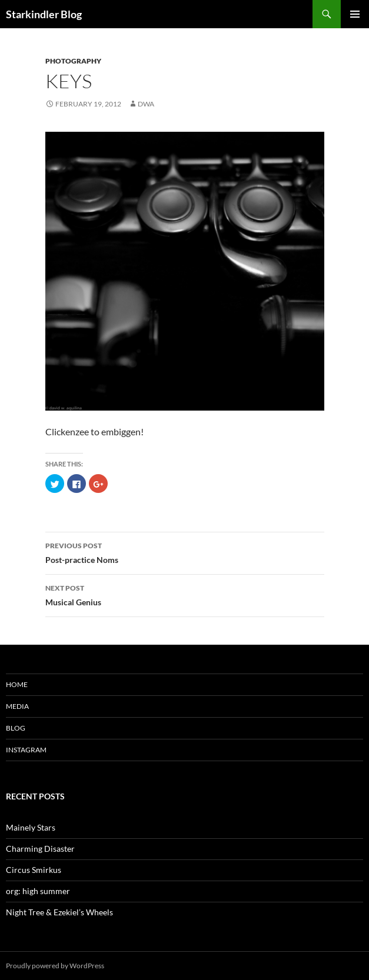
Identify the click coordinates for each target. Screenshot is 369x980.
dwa (146, 104)
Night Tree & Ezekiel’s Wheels (59, 912)
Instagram (26, 750)
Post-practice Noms (185, 552)
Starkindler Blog (44, 14)
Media (17, 706)
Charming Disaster (40, 849)
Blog (16, 728)
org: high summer (38, 891)
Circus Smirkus (34, 870)
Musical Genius (185, 594)
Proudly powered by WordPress (55, 966)
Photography (73, 61)
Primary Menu (355, 14)
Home (17, 684)
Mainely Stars (31, 827)
